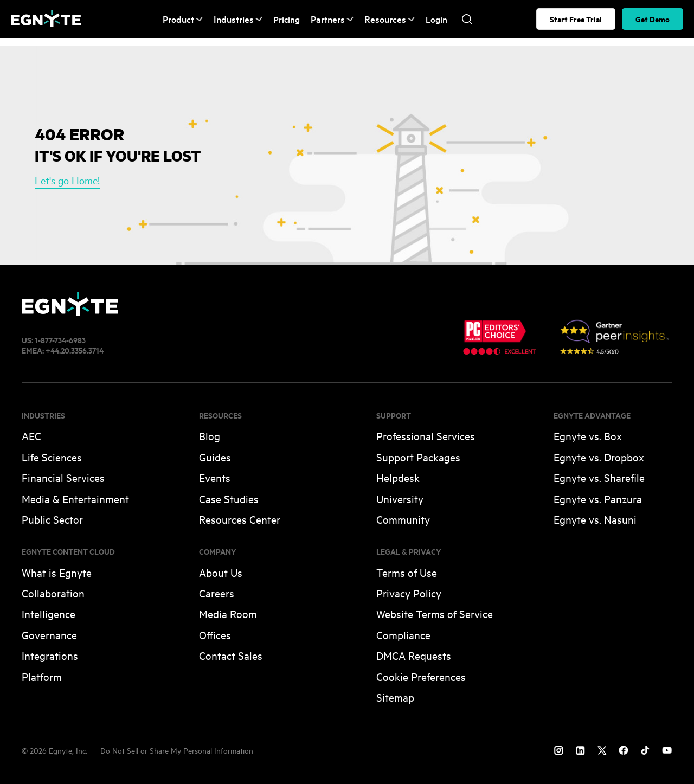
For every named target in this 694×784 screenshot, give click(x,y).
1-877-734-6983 (60, 340)
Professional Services (426, 436)
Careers (217, 593)
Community (403, 519)
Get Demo (653, 19)
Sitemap (395, 697)
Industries (236, 19)
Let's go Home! (67, 180)
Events (215, 477)
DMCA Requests (414, 655)
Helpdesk (398, 477)
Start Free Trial (576, 19)
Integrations (50, 655)
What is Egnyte (57, 572)
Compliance (403, 635)
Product (182, 19)
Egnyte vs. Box (588, 436)
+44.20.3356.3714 (75, 350)
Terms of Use (407, 572)
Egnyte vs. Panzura (598, 499)
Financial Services (63, 477)
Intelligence (49, 613)
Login (428, 19)
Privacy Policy (409, 593)
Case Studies (229, 499)
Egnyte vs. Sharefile (599, 477)
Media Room (228, 613)
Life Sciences (52, 457)
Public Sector (52, 519)
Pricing (283, 19)
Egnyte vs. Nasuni (595, 519)
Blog (210, 436)
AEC (31, 436)
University (400, 499)
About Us (221, 572)
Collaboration (53, 593)
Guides (215, 457)
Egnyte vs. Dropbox (599, 457)
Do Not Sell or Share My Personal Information (177, 750)
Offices (215, 635)
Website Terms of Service (435, 613)
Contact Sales (231, 655)
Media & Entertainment (75, 499)
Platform (42, 676)
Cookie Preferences (421, 676)
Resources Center (240, 519)
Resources (383, 19)
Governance (49, 635)
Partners (327, 19)
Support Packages (418, 457)
